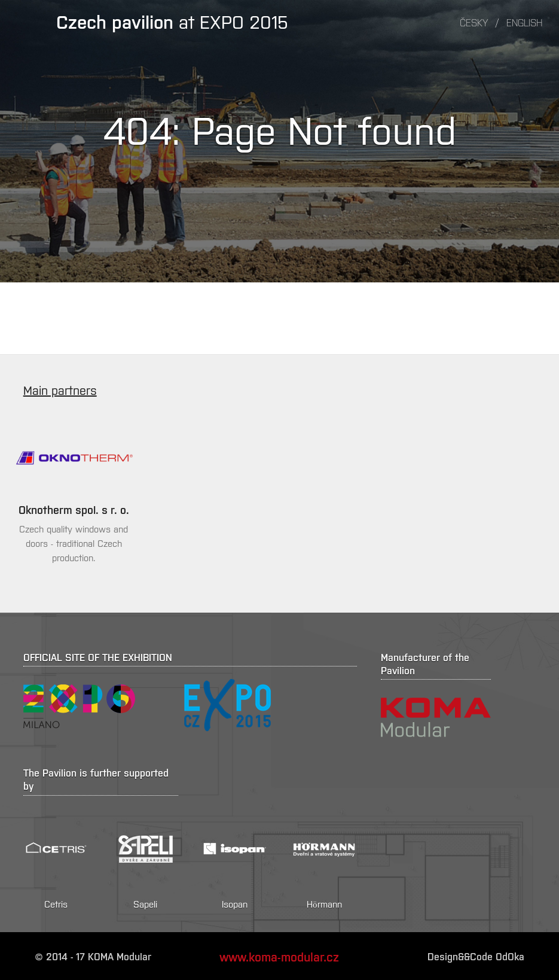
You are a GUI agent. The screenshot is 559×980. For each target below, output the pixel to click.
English (524, 22)
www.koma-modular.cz (279, 956)
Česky (474, 22)
